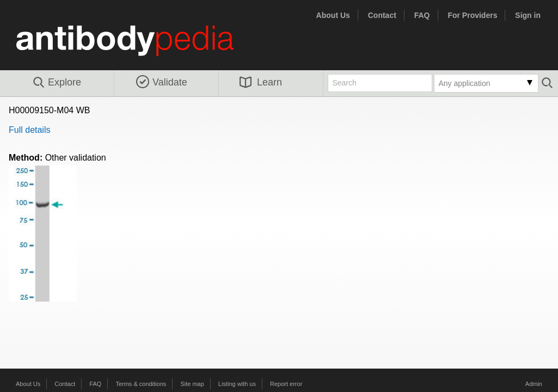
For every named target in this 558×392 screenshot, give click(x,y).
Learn (261, 82)
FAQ (422, 15)
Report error (286, 384)
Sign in (528, 15)
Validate (162, 82)
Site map (192, 384)
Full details (29, 130)
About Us (333, 15)
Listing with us (237, 384)
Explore (56, 83)
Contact (382, 15)
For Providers (472, 15)
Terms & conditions (141, 384)
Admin (534, 384)
